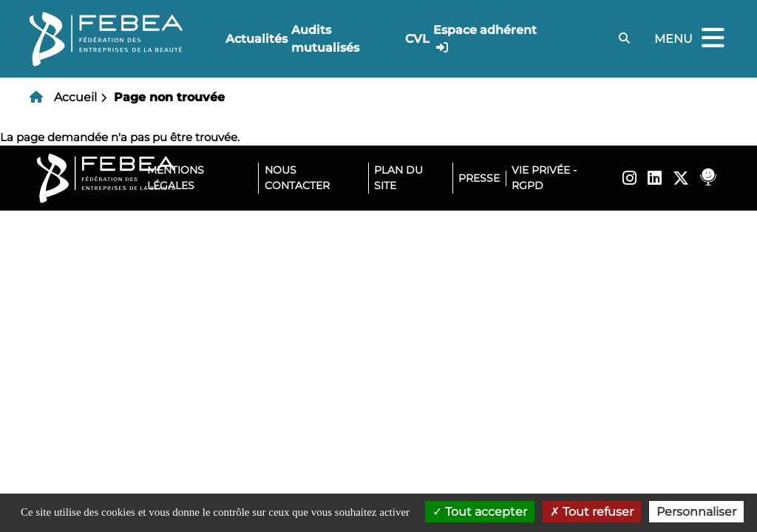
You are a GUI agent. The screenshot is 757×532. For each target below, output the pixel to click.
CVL (417, 39)
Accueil (75, 97)
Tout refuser (592, 512)
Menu (691, 39)
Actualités (257, 39)
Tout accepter (480, 512)
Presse (479, 178)
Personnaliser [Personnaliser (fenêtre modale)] (696, 512)
